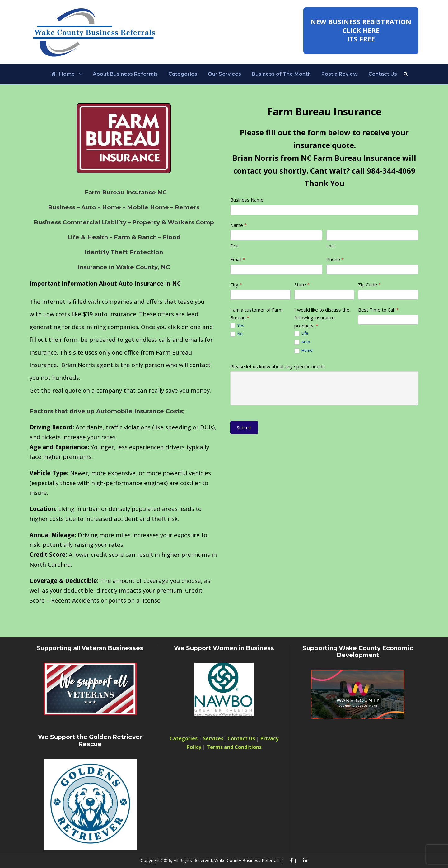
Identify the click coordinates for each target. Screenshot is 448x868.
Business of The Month (281, 74)
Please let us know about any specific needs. (278, 366)
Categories (183, 74)
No (236, 334)
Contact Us (383, 74)
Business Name (247, 200)
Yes (237, 326)
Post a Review (340, 74)
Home (63, 74)
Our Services (224, 74)
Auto (302, 342)
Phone (335, 259)
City (236, 284)
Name (238, 225)
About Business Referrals (125, 74)
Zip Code (369, 284)
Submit (244, 427)
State (302, 284)
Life (301, 333)
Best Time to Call (378, 310)
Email (238, 259)
